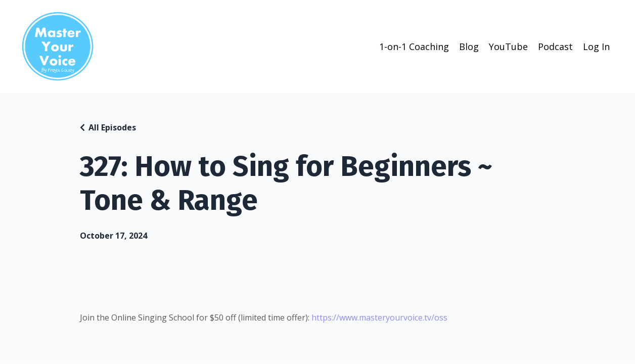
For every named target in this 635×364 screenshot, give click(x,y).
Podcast (555, 47)
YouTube (508, 47)
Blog (469, 47)
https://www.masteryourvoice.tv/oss (379, 317)
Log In (596, 47)
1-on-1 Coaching (414, 47)
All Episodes (112, 127)
